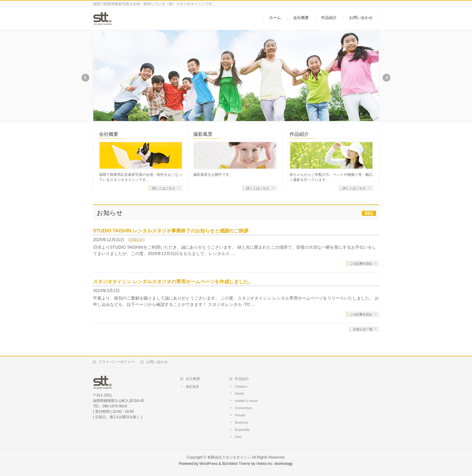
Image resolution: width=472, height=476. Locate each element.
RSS (369, 213)
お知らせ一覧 (363, 329)
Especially (242, 430)
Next (387, 78)
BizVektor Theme (236, 464)
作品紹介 (299, 134)
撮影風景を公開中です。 (213, 175)
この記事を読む (361, 263)
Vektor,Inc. (265, 464)
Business (242, 422)
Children (241, 387)
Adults (239, 394)
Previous (85, 78)
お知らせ (136, 240)
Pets (238, 437)
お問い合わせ (157, 362)
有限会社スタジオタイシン (229, 457)
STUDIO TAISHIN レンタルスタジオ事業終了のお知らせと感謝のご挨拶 (171, 231)
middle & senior (246, 401)
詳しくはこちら (164, 188)
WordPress (208, 464)
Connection (243, 408)
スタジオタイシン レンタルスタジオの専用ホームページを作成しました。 (173, 282)
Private (240, 415)
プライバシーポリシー (116, 362)
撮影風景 (203, 134)
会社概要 (109, 134)
